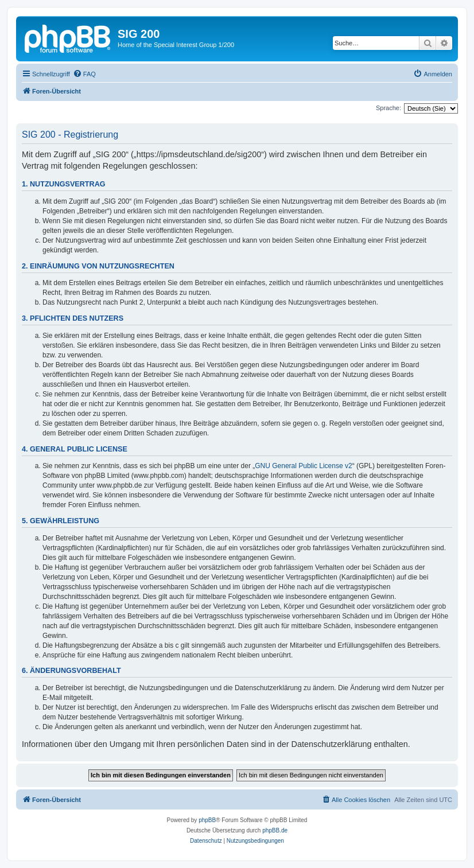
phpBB (207, 820)
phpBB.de (275, 830)
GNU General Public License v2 (303, 466)
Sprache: (388, 108)
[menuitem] (84, 74)
